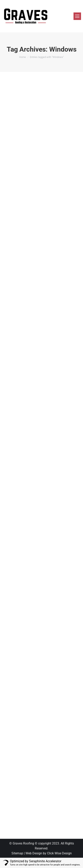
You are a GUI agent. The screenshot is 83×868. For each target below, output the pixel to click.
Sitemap (17, 853)
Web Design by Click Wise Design (49, 853)
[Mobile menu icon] (77, 16)
